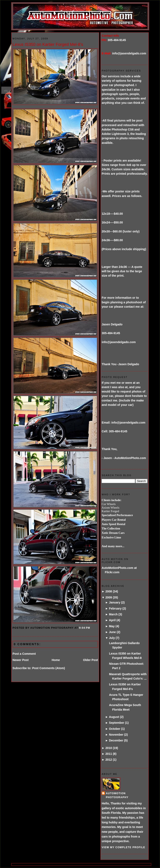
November (116, 735)
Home (56, 660)
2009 (109, 597)
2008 (109, 591)
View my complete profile (123, 847)
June (112, 632)
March (113, 614)
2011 (109, 754)
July (112, 638)
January (115, 602)
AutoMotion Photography (117, 795)
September (117, 723)
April (112, 620)
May (112, 626)
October (115, 729)
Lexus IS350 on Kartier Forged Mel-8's (48, 44)
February (115, 608)
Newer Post (21, 660)
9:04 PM (85, 628)
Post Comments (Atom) (48, 668)
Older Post (90, 660)
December (116, 740)
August (114, 717)
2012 (109, 760)
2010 (109, 748)
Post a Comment (24, 654)
